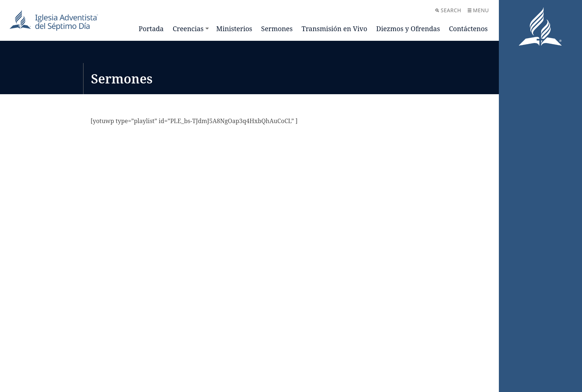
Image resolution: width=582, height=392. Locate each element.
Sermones (277, 29)
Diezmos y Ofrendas (408, 29)
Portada (151, 29)
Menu (478, 10)
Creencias (188, 29)
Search (448, 10)
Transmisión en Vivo (334, 29)
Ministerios (234, 29)
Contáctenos (468, 29)
